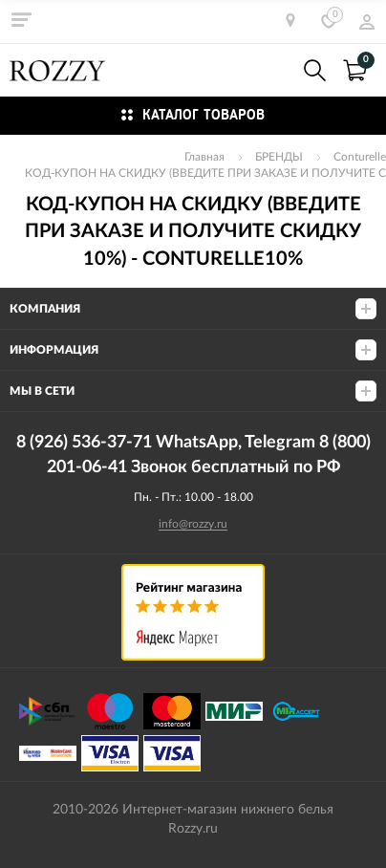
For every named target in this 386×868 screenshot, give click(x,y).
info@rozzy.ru (193, 524)
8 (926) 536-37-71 (273, 70)
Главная (204, 157)
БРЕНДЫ (279, 157)
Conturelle (360, 157)
